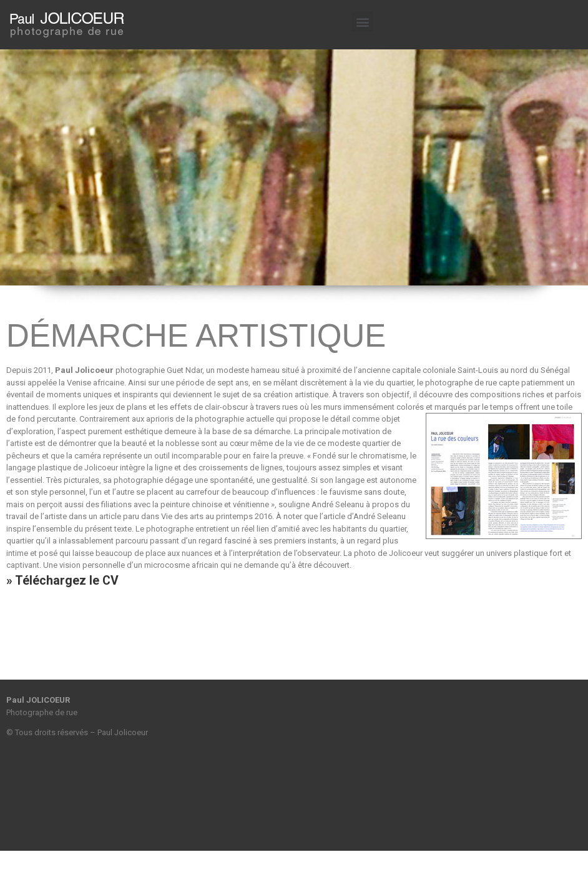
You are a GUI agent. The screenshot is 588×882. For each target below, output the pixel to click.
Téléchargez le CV (67, 581)
